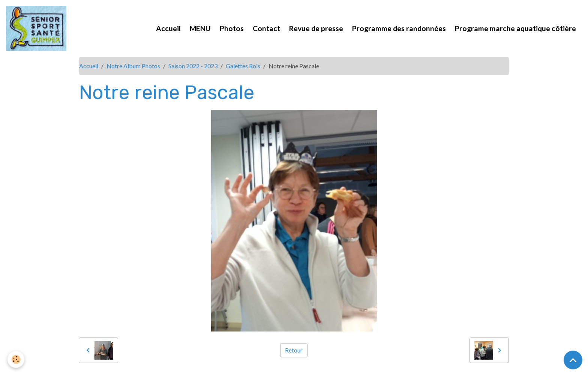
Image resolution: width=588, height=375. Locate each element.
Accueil (168, 28)
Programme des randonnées (399, 28)
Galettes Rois (243, 66)
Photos (232, 28)
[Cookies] (16, 359)
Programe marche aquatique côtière (515, 28)
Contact (266, 28)
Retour (294, 350)
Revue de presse (316, 28)
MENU (200, 28)
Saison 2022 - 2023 (193, 66)
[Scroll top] (573, 360)
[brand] (38, 28)
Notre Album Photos (133, 66)
